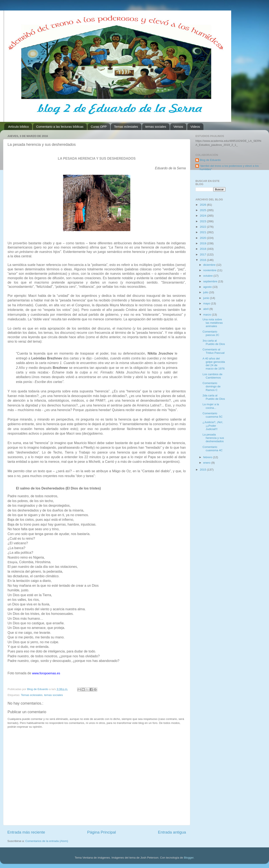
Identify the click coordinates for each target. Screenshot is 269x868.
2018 (203, 249)
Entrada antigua (172, 832)
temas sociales (156, 127)
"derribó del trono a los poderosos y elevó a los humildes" (229, 168)
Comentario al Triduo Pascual (214, 351)
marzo (208, 315)
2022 (203, 227)
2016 (203, 260)
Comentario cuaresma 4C (213, 449)
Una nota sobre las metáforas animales (213, 323)
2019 (203, 243)
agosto (208, 287)
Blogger (189, 858)
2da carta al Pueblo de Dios (214, 397)
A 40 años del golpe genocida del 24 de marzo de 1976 (214, 364)
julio (206, 292)
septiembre (211, 281)
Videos (195, 127)
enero (207, 463)
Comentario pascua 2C (211, 333)
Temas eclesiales (126, 127)
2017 (203, 254)
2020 (203, 238)
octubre (208, 276)
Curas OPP (99, 127)
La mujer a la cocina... (211, 406)
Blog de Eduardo (210, 160)
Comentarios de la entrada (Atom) (47, 841)
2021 (203, 232)
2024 (203, 216)
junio (207, 298)
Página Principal (102, 832)
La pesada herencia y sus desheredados (213, 438)
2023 (203, 221)
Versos (178, 127)
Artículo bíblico (18, 127)
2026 (203, 205)
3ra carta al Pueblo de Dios (214, 342)
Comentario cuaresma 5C (213, 415)
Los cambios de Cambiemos (213, 376)
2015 (203, 470)
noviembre (210, 270)
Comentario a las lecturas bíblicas (60, 127)
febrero (208, 457)
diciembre (210, 265)
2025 (203, 210)
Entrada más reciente (26, 832)
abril (206, 309)
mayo (207, 303)
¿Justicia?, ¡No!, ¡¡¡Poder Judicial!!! (213, 425)
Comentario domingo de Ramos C (212, 386)
